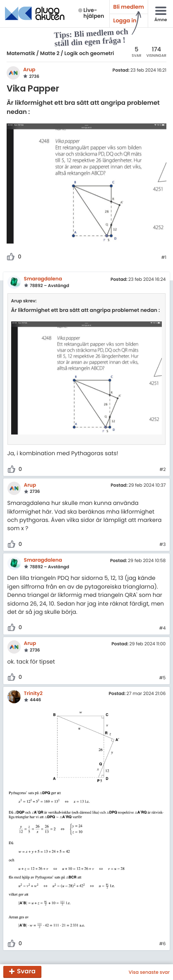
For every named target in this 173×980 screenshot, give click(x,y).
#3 (162, 545)
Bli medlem (129, 7)
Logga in (125, 21)
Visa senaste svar (149, 972)
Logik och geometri (89, 54)
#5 (163, 678)
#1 (164, 258)
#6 (162, 944)
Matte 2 (50, 54)
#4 (163, 628)
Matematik (21, 54)
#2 (162, 470)
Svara (26, 972)
